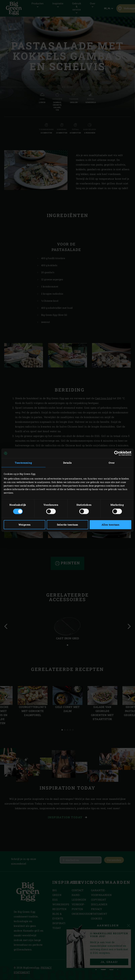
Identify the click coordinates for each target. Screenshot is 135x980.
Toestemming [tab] (23, 463)
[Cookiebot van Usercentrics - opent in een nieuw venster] (117, 453)
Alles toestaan (111, 525)
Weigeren (25, 525)
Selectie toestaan (68, 525)
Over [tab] (112, 463)
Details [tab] (67, 463)
